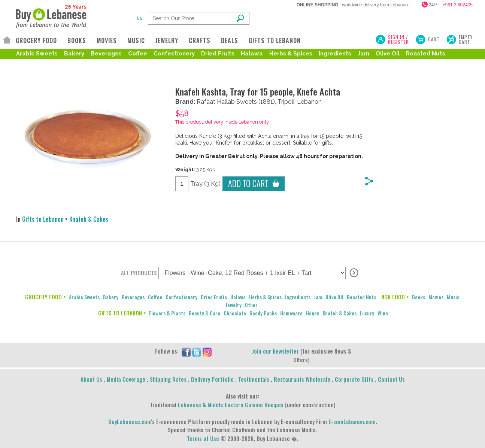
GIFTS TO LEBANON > (122, 313)
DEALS (230, 40)
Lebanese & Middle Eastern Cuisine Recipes (231, 405)
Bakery (74, 54)
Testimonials (254, 379)
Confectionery (174, 54)
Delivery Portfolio (212, 379)
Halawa (252, 54)
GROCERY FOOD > (45, 297)
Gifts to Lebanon (43, 219)
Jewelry (234, 305)
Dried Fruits (218, 54)
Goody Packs (263, 313)
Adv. (140, 18)
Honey (313, 313)
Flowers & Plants (167, 313)
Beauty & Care (204, 313)
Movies (436, 297)
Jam (363, 54)
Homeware (291, 313)
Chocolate (235, 313)
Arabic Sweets (37, 54)
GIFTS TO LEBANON (275, 40)
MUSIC (136, 40)
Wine (383, 313)
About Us (91, 379)
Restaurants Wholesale (302, 379)
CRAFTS (200, 40)
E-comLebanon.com (352, 421)
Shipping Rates (168, 379)
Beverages (106, 54)
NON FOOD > (395, 297)
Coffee (138, 54)
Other (251, 305)
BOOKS (77, 40)
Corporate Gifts (354, 379)
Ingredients (335, 54)
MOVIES (107, 40)
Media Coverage (126, 379)
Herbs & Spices (291, 54)
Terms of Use (203, 438)
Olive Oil (388, 54)
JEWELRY (167, 40)
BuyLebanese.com (130, 421)
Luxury (367, 313)
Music (453, 297)
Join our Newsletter (275, 351)
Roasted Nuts (426, 54)
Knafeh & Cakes (89, 219)
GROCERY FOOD (36, 40)
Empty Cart (466, 39)
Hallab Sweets (237, 102)
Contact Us (391, 379)
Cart (434, 39)
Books (419, 297)
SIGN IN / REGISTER (398, 39)
